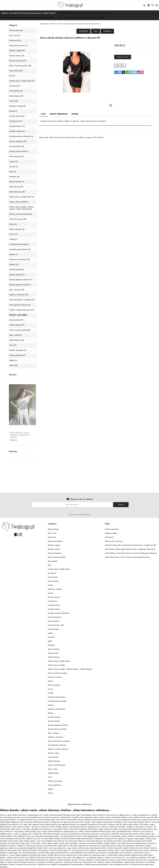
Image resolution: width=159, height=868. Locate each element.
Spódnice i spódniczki (56, 737)
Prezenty (51, 705)
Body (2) (12, 76)
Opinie (75, 114)
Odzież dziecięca (54, 657)
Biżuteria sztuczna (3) (17, 56)
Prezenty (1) (13, 254)
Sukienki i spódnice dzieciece (58, 749)
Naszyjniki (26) (14, 177)
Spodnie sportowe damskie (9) (20, 285)
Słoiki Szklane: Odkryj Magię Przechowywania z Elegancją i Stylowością (84, 13)
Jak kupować (109, 537)
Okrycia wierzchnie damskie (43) (21, 214)
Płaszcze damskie (54, 685)
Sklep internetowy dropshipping (80, 515)
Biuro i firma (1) (15, 36)
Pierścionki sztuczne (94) (18, 219)
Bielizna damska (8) (16, 30)
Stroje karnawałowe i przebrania (59, 741)
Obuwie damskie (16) (17, 182)
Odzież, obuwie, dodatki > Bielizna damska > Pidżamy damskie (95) (22, 208)
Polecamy (13, 451)
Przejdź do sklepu (123, 57)
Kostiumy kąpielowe (55, 617)
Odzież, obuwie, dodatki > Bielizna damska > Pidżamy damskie (70, 669)
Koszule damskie (54, 621)
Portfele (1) (13, 239)
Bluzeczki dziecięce (55, 553)
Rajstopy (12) (14, 265)
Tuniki (50, 777)
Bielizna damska (53, 529)
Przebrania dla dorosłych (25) (20, 260)
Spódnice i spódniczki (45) (19, 295)
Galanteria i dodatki (55, 589)
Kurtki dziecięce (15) (16, 156)
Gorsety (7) (13, 111)
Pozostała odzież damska (56, 697)
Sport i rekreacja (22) (17, 290)
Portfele (51, 693)
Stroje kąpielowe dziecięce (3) (20, 305)
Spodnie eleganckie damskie (58, 725)
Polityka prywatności (112, 529)
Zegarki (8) (13, 360)
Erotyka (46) (14, 101)
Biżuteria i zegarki (54, 545)
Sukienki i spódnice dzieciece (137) (22, 310)
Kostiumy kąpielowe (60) (18, 141)
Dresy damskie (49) (16, 91)
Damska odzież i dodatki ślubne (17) (22, 81)
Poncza (50, 689)
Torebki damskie (53, 773)
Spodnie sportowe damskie (57, 729)
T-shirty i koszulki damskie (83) (20, 330)
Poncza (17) (13, 234)
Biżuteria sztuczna (54, 549)
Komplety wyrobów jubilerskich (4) (21, 136)
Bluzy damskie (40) (16, 71)
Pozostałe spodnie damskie (57, 701)
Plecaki (50, 681)
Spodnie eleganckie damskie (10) (21, 280)
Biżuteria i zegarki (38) (17, 51)
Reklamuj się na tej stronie (114, 541)
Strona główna (44, 24)
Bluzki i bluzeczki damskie (57, 557)
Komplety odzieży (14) (17, 131)
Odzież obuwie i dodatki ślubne (59, 661)
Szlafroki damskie (54, 761)
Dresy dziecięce (53, 581)
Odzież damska (53, 653)
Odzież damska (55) (16, 187)
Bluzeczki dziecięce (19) (18, 61)
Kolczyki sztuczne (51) (17, 116)
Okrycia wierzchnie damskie (57, 673)
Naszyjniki (51, 645)
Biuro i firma (52, 533)
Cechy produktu (59, 114)
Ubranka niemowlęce (55, 781)
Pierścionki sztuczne (55, 677)
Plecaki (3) (13, 224)
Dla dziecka (52, 573)
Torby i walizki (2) (15, 335)
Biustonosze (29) (15, 41)
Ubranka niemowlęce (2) (18, 350)
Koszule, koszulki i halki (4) (19, 151)
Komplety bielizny (54, 605)
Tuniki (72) (13, 345)
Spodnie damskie (54, 721)
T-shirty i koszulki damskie (57, 765)
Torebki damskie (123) (17, 340)
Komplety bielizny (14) (17, 126)
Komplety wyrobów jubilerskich (59, 613)
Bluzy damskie (53, 561)
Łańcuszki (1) (14, 167)
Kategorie (13, 25)
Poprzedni (83, 31)
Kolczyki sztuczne (54, 597)
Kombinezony (52, 601)
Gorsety (50, 593)
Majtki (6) (13, 172)
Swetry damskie (53, 757)
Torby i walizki (53, 769)
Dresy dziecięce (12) (16, 96)
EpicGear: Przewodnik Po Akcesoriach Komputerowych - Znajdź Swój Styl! (28, 13)
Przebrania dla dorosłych (56, 709)
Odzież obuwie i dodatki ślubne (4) (22, 197)
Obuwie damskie (54, 649)
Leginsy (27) (13, 162)
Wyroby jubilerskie (54, 785)
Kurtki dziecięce (53, 629)
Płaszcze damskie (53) (17, 229)
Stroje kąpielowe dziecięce (57, 745)
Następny (107, 31)
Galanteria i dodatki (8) (17, 106)
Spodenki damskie (54, 717)
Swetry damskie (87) (16, 320)
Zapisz (121, 505)
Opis (43, 114)
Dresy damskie (53, 577)
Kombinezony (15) (16, 121)
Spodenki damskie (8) (17, 270)
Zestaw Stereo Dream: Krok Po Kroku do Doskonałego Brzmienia (82, 17)
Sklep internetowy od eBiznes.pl (80, 804)
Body (50, 565)
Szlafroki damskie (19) (17, 325)
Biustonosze (52, 537)
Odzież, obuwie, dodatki (56, 665)
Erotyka (50, 585)
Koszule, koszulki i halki (56, 625)
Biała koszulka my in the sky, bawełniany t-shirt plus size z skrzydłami (20, 435)
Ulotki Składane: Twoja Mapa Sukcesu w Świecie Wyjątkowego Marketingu (28, 17)
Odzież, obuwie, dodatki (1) (19, 202)
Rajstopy (51, 713)
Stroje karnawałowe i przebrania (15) (22, 300)
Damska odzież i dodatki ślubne (59, 569)
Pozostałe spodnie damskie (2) (20, 249)
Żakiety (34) (13, 365)
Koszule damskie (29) (17, 146)
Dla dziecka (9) (15, 86)
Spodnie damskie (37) (17, 275)
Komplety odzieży (54, 609)
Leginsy (50, 633)
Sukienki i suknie (55, 24)
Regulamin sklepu (111, 533)
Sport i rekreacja (54, 733)
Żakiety (50, 793)
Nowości (13, 375)
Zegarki (50, 789)
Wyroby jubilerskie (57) (17, 355)
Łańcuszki (51, 637)
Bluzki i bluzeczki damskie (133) (20, 66)
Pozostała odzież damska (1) (19, 244)
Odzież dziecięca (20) (17, 192)
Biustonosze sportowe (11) (18, 46)
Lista (96, 31)
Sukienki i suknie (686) (18, 315)
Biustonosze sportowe (55, 541)
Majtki (50, 641)
